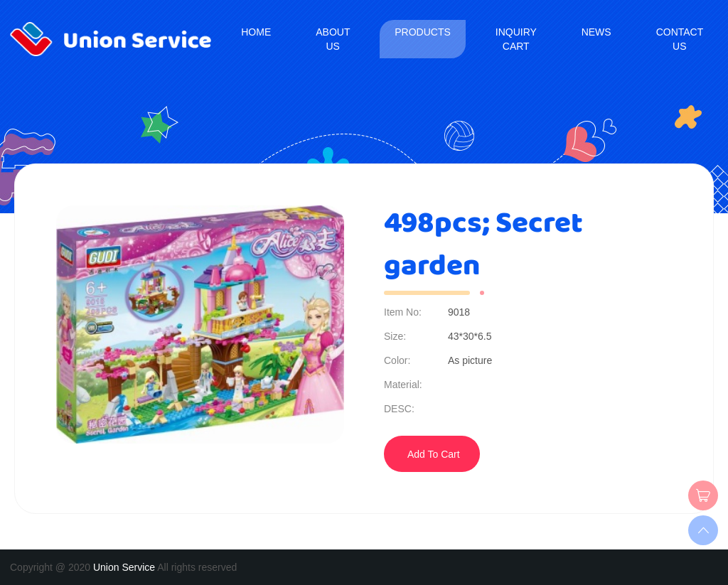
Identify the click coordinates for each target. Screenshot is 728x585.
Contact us (680, 39)
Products (423, 32)
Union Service (124, 567)
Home (256, 32)
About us (333, 39)
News (596, 32)
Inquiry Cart (516, 39)
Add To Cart (434, 454)
